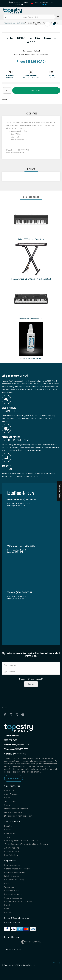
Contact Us (14, 778)
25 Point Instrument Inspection (18, 816)
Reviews (8, 912)
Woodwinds (9, 887)
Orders (7, 805)
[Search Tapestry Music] (29, 17)
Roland (37, 51)
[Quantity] (7, 90)
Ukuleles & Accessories (14, 872)
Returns (8, 829)
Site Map (56, 962)
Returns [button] (52, 77)
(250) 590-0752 (15, 754)
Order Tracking (11, 794)
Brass (7, 883)
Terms (7, 837)
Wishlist (8, 798)
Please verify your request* (31, 679)
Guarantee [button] (10, 77)
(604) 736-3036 (16, 749)
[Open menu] (57, 17)
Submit (31, 684)
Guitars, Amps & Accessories (17, 869)
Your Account (10, 801)
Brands (7, 905)
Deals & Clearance (12, 865)
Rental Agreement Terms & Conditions (21, 840)
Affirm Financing (12, 848)
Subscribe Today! (60, 491)
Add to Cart (36, 90)
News (7, 909)
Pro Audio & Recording (14, 880)
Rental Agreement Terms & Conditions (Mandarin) (26, 844)
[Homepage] (16, 10)
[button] (10, 75)
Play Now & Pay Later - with (44, 3)
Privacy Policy (10, 833)
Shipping (8, 826)
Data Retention (11, 855)
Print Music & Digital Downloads (18, 901)
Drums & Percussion (13, 894)
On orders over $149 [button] (31, 77)
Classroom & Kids (12, 890)
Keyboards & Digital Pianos (14, 23)
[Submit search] (6, 17)
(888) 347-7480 (11, 740)
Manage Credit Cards (13, 812)
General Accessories (13, 898)
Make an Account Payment (16, 809)
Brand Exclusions (12, 851)
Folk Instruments (12, 876)
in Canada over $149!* (19, 3)
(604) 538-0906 (17, 745)
